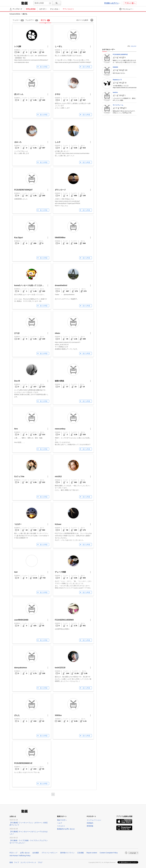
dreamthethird (61, 285)
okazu (57, 333)
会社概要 (36, 853)
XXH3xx (58, 715)
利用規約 (90, 823)
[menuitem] (44, 9)
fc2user (58, 524)
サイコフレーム (118, 105)
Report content (92, 853)
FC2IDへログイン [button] (112, 3)
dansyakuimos (21, 668)
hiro (16, 429)
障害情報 (90, 826)
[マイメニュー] (126, 9)
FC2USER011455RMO (64, 620)
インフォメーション (94, 820)
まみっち (18, 142)
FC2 (15, 3)
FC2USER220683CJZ (23, 763)
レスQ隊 (18, 46)
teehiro (115, 92)
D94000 (115, 67)
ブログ (40, 862)
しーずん (59, 46)
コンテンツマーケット (28, 862)
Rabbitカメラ (117, 80)
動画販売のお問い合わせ (66, 829)
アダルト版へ (130, 3)
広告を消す (134, 46)
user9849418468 (21, 620)
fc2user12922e (15, 14)
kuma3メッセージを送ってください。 (30, 285)
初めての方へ (62, 820)
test (16, 572)
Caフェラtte (19, 476)
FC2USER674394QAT (23, 190)
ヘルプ (60, 823)
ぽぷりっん (19, 94)
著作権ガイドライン (67, 853)
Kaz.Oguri (19, 238)
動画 (11, 862)
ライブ (17, 862)
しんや (58, 142)
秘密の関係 (59, 381)
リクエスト (61, 826)
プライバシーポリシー (50, 853)
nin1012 (58, 476)
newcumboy (60, 429)
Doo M (17, 381)
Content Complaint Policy (109, 853)
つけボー (18, 524)
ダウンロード (60, 190)
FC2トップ (13, 853)
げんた (17, 715)
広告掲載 (81, 853)
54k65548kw (60, 238)
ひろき (17, 333)
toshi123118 (60, 668)
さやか (58, 94)
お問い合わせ (25, 853)
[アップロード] (16, 9)
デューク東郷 (60, 572)
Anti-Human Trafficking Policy (20, 856)
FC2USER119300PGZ (120, 54)
